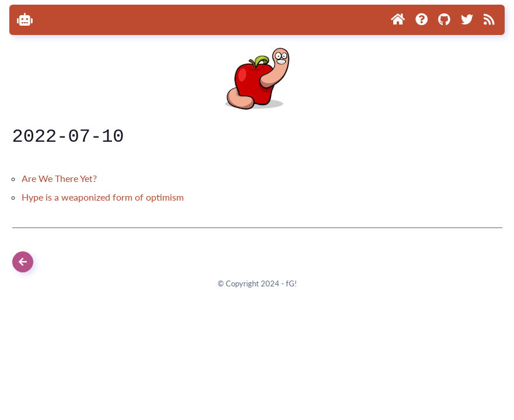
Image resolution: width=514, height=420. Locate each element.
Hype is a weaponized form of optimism (103, 197)
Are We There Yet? (59, 178)
